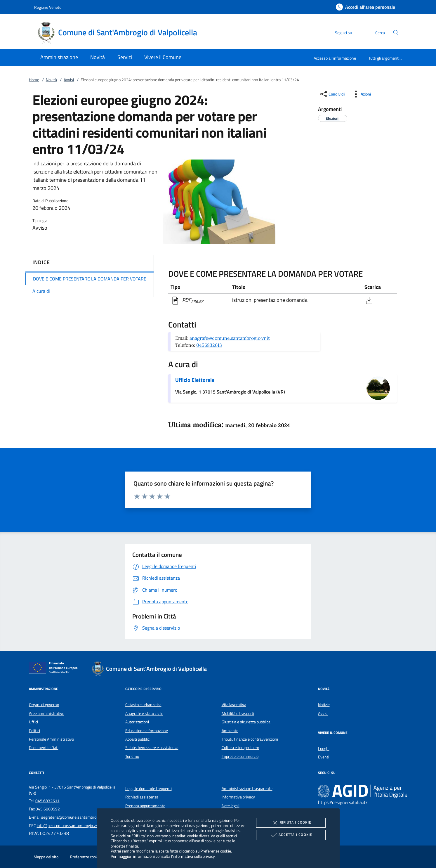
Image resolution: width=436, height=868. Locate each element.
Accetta (291, 835)
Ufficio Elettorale (195, 380)
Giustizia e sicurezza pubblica (246, 722)
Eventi (324, 757)
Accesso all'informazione (335, 58)
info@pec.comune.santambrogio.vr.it (68, 826)
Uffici (33, 722)
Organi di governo (44, 705)
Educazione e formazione (147, 731)
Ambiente (230, 731)
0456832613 (209, 345)
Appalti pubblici (138, 739)
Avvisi (69, 80)
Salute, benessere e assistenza (152, 748)
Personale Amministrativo (51, 739)
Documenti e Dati (44, 748)
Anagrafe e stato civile (144, 713)
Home (34, 80)
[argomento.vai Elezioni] (333, 118)
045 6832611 (47, 801)
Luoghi (324, 749)
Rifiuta (291, 823)
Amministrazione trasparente (247, 789)
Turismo (132, 756)
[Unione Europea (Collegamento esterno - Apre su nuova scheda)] (55, 669)
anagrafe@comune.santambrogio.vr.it (230, 338)
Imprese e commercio (240, 756)
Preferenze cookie (216, 851)
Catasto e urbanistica (143, 705)
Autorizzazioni (137, 722)
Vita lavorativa (234, 705)
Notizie (324, 705)
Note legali (231, 806)
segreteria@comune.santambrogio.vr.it (75, 817)
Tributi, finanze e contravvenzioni (250, 739)
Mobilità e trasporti (238, 713)
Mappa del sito (46, 857)
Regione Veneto (48, 7)
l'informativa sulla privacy (193, 856)
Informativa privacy (238, 797)
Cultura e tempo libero (240, 748)
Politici (34, 731)
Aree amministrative (47, 713)
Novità (51, 80)
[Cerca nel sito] (396, 33)
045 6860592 (48, 809)
